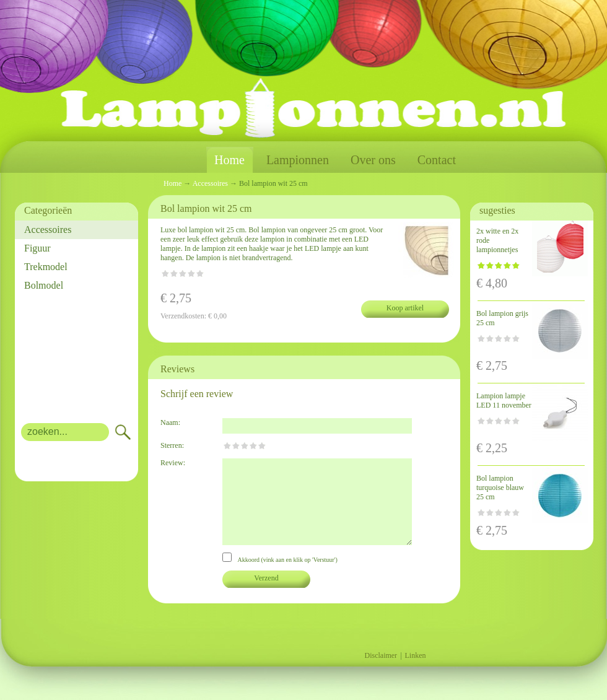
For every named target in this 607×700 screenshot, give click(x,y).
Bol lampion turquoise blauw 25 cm (500, 488)
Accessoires (48, 230)
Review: (173, 463)
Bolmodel (44, 285)
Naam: (170, 422)
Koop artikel (405, 308)
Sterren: (172, 445)
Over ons (373, 160)
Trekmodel (46, 267)
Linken (416, 655)
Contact (437, 160)
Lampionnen (298, 160)
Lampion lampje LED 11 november (504, 400)
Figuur (37, 248)
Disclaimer (381, 655)
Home (229, 160)
